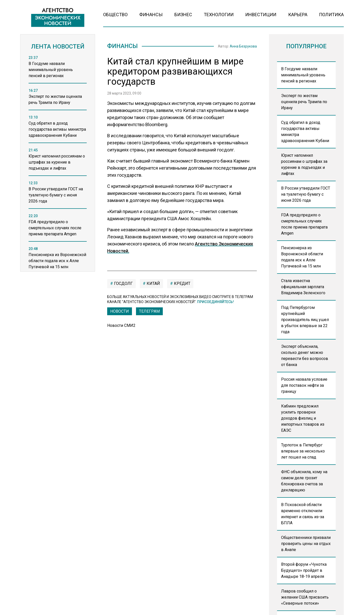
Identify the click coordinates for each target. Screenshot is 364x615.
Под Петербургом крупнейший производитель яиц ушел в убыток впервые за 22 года (305, 320)
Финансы (151, 15)
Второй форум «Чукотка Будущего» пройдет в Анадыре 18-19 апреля (304, 570)
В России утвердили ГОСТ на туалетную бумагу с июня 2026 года (306, 194)
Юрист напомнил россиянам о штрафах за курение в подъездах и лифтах (304, 164)
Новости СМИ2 (121, 325)
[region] (58, 165)
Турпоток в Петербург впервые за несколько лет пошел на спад (303, 451)
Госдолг (123, 283)
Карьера (298, 15)
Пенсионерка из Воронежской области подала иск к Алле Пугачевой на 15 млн (302, 257)
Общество (115, 15)
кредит (182, 283)
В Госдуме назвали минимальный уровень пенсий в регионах (303, 75)
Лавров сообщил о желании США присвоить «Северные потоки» (305, 597)
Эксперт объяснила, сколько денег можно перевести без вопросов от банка (305, 356)
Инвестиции (261, 15)
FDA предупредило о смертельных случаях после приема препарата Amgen (304, 224)
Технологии (219, 15)
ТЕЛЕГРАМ (149, 311)
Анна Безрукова (243, 46)
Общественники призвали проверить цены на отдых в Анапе (306, 544)
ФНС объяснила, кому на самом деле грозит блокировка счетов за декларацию (304, 481)
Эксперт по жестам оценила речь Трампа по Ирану (304, 102)
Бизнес (183, 15)
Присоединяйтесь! (215, 302)
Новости (120, 311)
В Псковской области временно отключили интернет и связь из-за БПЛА (303, 514)
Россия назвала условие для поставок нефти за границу (304, 385)
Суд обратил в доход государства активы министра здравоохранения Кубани (305, 132)
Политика (331, 15)
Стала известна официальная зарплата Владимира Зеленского (303, 287)
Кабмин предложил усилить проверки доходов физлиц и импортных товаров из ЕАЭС (303, 418)
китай (153, 283)
